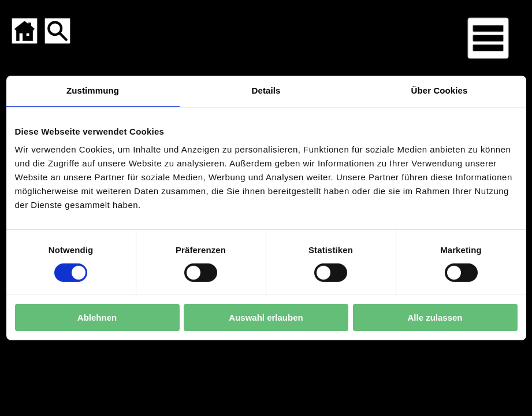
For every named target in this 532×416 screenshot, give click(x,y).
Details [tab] (266, 90)
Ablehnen (97, 317)
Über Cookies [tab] (440, 90)
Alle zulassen (435, 317)
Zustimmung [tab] (93, 90)
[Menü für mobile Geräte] (488, 38)
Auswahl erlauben (266, 317)
